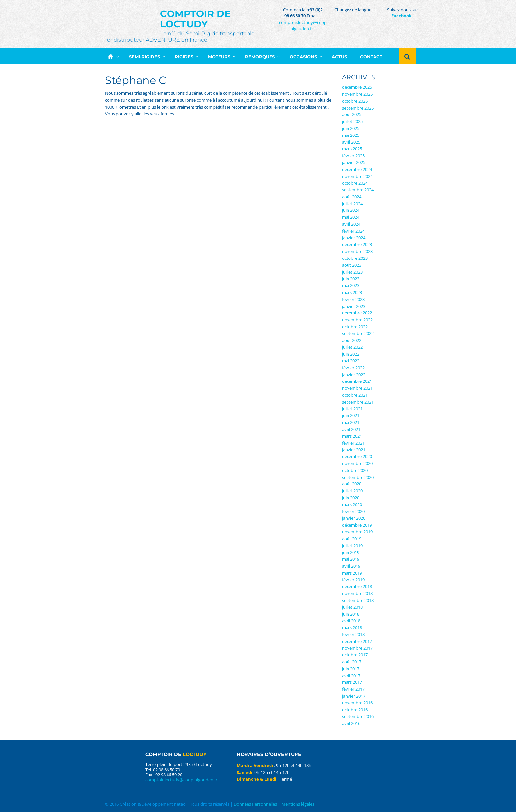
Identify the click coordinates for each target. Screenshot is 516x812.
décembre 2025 (357, 87)
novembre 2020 (357, 463)
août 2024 (352, 197)
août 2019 (352, 539)
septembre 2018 (358, 600)
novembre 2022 (357, 320)
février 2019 (353, 580)
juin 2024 (351, 210)
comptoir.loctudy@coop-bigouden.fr (304, 26)
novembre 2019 (357, 532)
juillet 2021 (352, 409)
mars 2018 (352, 627)
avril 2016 (351, 723)
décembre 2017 (357, 641)
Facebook (401, 16)
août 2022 (352, 340)
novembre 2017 (357, 648)
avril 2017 (351, 676)
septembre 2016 (358, 716)
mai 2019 (351, 559)
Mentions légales (298, 804)
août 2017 (352, 662)
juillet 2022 (352, 347)
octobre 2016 (355, 710)
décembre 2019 (357, 525)
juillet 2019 (352, 546)
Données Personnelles (255, 804)
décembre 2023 (357, 244)
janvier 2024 (354, 238)
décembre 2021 (357, 381)
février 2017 (353, 689)
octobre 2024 (355, 183)
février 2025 (353, 156)
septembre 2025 (358, 108)
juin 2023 (351, 279)
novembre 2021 (357, 388)
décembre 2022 (357, 313)
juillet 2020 (352, 491)
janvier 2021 (354, 450)
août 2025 (352, 114)
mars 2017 (352, 682)
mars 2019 (352, 573)
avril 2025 (351, 142)
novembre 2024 (357, 176)
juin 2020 (351, 498)
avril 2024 (351, 224)
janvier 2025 (354, 162)
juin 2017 (351, 669)
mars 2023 (352, 292)
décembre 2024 (357, 169)
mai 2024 (351, 217)
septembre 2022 (358, 333)
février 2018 (353, 634)
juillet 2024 (352, 204)
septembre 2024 (358, 190)
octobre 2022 (355, 327)
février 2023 (353, 299)
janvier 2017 (354, 696)
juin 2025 (351, 128)
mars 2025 (352, 149)
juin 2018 (351, 614)
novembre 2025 (357, 94)
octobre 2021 (355, 395)
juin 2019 (351, 552)
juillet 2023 (352, 272)
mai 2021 (351, 422)
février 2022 (353, 368)
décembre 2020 (357, 456)
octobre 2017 (355, 655)
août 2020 (352, 484)
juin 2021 (351, 415)
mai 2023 (351, 285)
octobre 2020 (355, 470)
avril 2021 (351, 429)
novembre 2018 (357, 593)
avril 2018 (351, 621)
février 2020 (353, 511)
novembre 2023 (357, 251)
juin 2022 (351, 354)
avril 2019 (351, 566)
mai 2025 (351, 135)
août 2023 (352, 265)
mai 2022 (351, 361)
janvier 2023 (354, 306)
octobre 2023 (355, 258)
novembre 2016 (357, 703)
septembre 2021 (358, 402)
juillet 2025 (352, 121)
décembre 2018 (357, 586)
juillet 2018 (352, 607)
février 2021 (353, 443)
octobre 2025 (355, 101)
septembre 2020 (358, 477)
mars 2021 (352, 436)
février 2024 (353, 231)
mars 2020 (352, 504)
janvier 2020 (354, 518)
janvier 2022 (354, 375)
